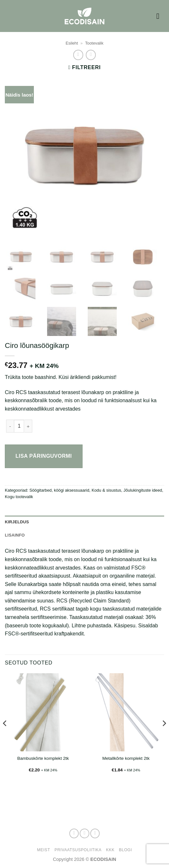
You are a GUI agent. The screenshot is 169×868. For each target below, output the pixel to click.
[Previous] (5, 736)
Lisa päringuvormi (44, 456)
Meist (44, 850)
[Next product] (78, 55)
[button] (160, 16)
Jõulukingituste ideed (143, 490)
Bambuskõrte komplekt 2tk (43, 758)
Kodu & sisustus (106, 490)
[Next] (164, 736)
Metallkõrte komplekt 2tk (126, 758)
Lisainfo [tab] (15, 535)
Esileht (72, 43)
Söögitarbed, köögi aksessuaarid (59, 490)
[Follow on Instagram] (84, 833)
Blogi (125, 850)
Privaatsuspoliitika (78, 850)
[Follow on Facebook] (74, 833)
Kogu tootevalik (19, 497)
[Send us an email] (95, 833)
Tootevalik (94, 43)
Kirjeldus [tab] (17, 522)
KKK (110, 850)
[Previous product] (91, 55)
